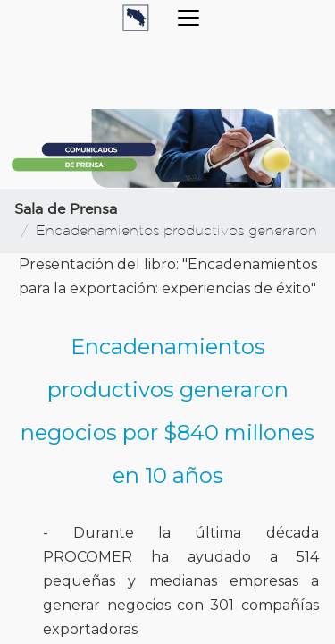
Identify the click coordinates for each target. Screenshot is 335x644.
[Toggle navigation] (188, 18)
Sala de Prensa (66, 210)
